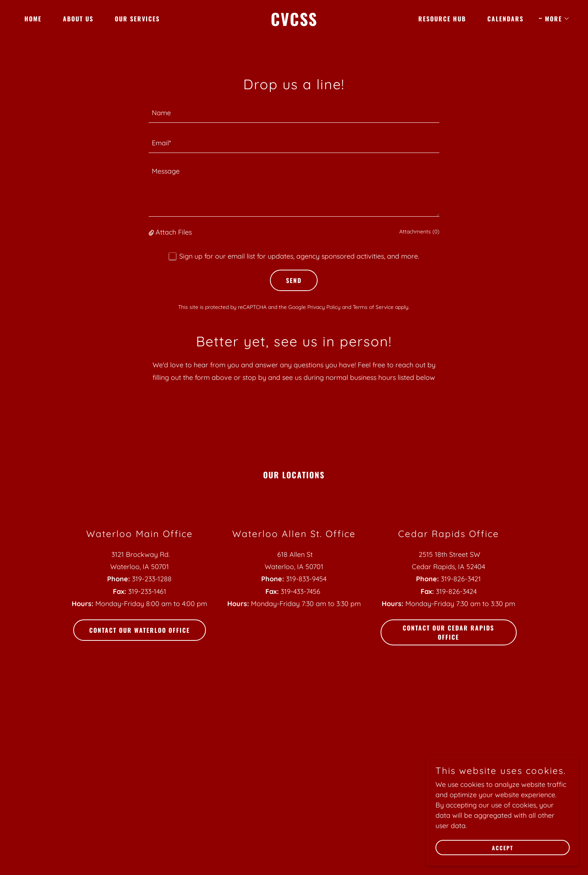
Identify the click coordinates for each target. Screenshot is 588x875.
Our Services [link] (137, 19)
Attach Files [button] (174, 232)
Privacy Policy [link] (324, 307)
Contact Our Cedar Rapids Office (448, 632)
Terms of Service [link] (373, 307)
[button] (554, 19)
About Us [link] (78, 19)
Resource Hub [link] (442, 19)
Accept (503, 848)
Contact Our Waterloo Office (140, 630)
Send (294, 280)
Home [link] (33, 19)
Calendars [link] (505, 19)
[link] (294, 23)
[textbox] (294, 112)
